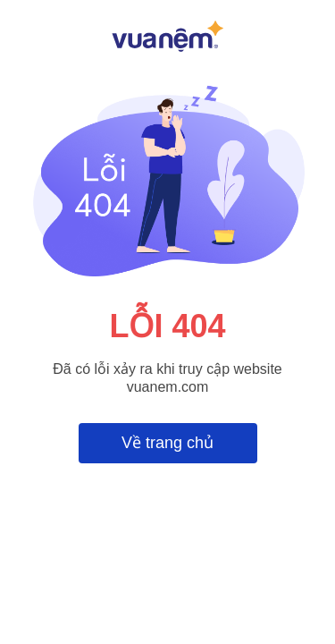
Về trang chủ (167, 443)
